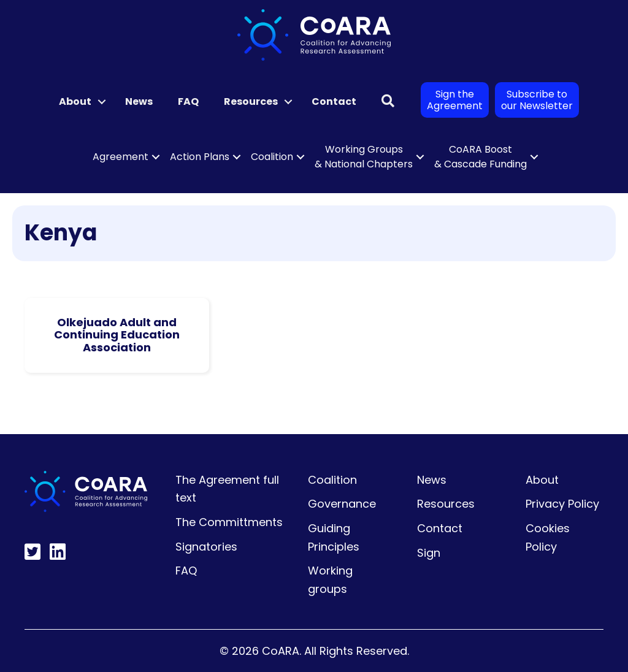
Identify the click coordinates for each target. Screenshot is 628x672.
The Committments (229, 522)
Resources (446, 504)
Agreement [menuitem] (121, 157)
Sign (429, 553)
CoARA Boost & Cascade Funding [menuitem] (481, 157)
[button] (102, 102)
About (542, 480)
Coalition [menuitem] (272, 157)
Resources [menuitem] (251, 101)
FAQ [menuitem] (188, 101)
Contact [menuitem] (334, 101)
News (432, 480)
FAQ (186, 571)
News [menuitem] (139, 101)
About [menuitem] (75, 101)
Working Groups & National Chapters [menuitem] (364, 157)
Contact (440, 528)
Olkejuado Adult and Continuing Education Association (117, 335)
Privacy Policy (562, 504)
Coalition (332, 480)
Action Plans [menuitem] (200, 157)
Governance (342, 504)
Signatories (206, 547)
